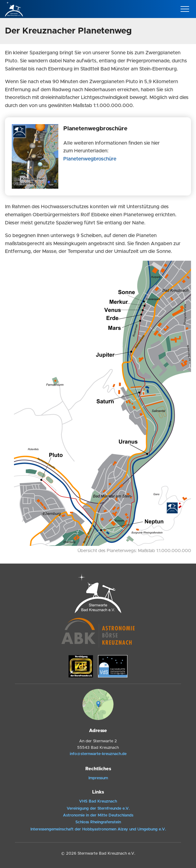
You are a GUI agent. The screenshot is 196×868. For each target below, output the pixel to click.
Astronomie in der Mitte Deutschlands (98, 815)
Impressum (98, 778)
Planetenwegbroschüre (90, 159)
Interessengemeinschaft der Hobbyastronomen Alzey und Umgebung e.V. (98, 829)
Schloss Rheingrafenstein (98, 822)
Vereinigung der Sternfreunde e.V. (98, 809)
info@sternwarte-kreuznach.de (98, 754)
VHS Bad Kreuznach (98, 801)
